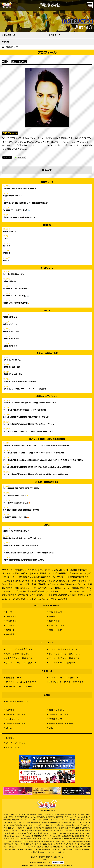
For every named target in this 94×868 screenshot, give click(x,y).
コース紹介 (10, 616)
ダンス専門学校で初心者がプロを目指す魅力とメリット (25, 560)
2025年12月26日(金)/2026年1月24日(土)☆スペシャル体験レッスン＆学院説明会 (36, 474)
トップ (8, 612)
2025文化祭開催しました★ (14, 274)
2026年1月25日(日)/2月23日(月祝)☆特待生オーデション (26, 417)
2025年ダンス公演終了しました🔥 (17, 503)
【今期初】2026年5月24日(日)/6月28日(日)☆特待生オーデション (30, 403)
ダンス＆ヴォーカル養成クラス (64, 654)
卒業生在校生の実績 (15, 723)
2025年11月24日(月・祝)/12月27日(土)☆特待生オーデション (28, 432)
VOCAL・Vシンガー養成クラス (64, 678)
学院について (55, 612)
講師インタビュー (57, 710)
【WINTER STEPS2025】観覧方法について (21, 217)
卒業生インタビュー (58, 714)
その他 (6, 42)
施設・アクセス (56, 625)
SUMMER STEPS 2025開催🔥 (16, 517)
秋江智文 (7, 253)
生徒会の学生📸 (10, 281)
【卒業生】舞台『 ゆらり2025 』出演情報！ (21, 382)
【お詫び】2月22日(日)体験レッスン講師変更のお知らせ (25, 203)
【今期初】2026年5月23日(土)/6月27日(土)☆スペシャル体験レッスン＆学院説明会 (36, 446)
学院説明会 (10, 621)
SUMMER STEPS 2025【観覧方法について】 (21, 510)
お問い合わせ (55, 630)
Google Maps (58, 862)
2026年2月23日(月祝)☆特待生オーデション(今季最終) (25, 410)
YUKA (6, 239)
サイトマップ (12, 748)
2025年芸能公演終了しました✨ (16, 496)
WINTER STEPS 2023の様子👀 (16, 289)
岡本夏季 (7, 246)
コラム (8, 728)
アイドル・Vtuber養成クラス (20, 682)
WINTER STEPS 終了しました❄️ (17, 210)
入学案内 (9, 625)
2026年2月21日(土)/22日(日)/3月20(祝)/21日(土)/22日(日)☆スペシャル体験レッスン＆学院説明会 (43, 460)
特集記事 (9, 630)
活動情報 (9, 710)
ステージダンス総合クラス (18, 649)
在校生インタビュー (11, 317)
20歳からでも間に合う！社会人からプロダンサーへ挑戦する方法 (28, 553)
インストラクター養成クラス (62, 663)
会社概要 (9, 738)
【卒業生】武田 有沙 (12, 367)
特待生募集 (54, 621)
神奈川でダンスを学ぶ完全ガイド (16, 531)
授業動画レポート (57, 719)
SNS (50, 728)
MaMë (6, 260)
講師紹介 (52, 616)
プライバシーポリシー (16, 743)
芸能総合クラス (13, 678)
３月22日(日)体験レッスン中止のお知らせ (20, 189)
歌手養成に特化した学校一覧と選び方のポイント (22, 538)
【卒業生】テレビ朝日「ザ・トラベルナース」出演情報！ (26, 389)
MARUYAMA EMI (10, 231)
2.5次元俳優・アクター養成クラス (65, 682)
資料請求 (9, 634)
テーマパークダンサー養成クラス (22, 663)
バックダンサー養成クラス (18, 654)
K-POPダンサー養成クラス (18, 658)
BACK (47, 170)
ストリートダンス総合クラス (62, 649)
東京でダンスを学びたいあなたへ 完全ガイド (21, 546)
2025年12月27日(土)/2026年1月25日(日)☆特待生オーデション (29, 424)
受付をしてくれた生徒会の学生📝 (16, 303)
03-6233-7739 (49, 6)
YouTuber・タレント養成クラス (22, 686)
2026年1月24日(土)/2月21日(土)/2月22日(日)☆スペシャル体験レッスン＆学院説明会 (37, 467)
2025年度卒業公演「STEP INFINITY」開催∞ (21, 488)
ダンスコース (9, 35)
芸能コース (55, 35)
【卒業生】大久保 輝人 (12, 360)
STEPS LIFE (12, 719)
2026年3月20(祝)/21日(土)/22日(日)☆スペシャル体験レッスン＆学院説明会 (34, 453)
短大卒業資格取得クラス (17, 701)
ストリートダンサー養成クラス (64, 658)
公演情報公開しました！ (13, 196)
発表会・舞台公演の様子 (60, 723)
